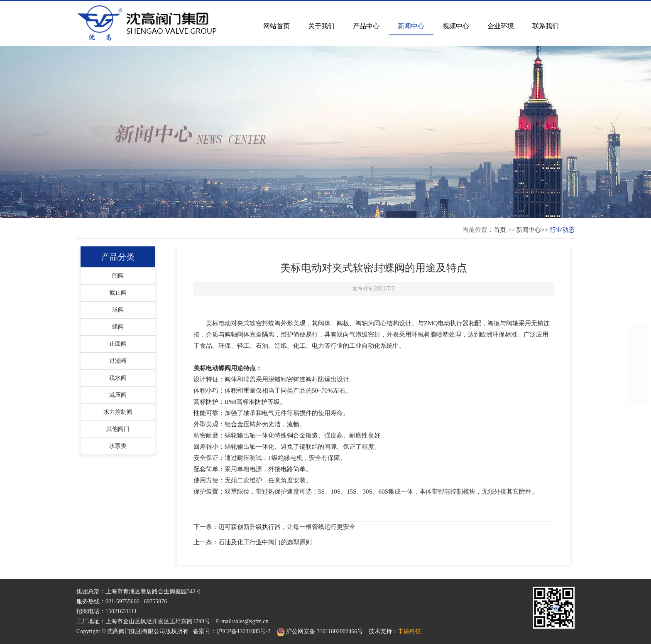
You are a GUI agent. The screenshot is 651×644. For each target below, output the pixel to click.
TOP (637, 343)
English (567, 12)
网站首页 (277, 26)
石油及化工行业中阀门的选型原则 (265, 542)
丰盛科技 (409, 631)
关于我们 (321, 26)
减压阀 (118, 395)
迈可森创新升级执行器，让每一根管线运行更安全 (287, 527)
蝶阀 (118, 327)
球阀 (118, 310)
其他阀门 (118, 429)
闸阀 (118, 276)
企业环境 (501, 26)
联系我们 (546, 26)
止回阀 (118, 344)
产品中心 (366, 26)
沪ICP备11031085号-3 (244, 631)
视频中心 (456, 26)
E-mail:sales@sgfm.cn (242, 621)
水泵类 (118, 446)
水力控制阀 (118, 412)
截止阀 (118, 293)
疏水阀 (118, 378)
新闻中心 (411, 26)
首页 (500, 230)
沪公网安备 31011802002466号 (320, 631)
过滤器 (118, 361)
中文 (548, 12)
